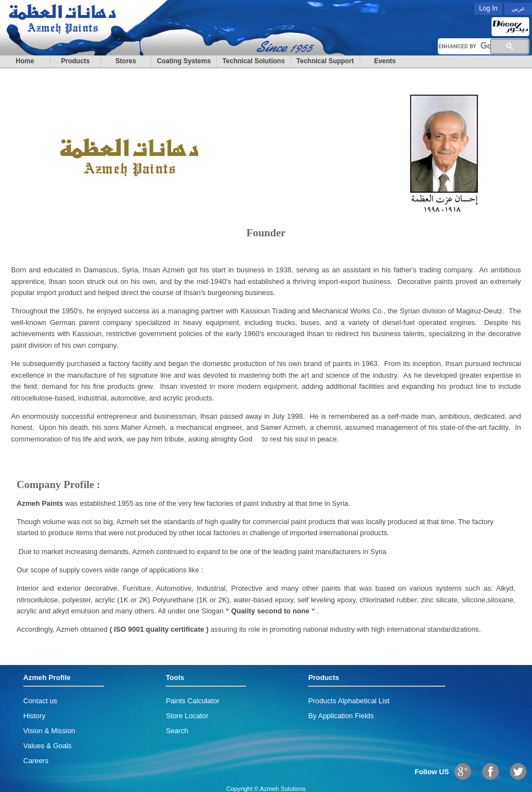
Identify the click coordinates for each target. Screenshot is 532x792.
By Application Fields (341, 716)
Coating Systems (184, 61)
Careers (36, 761)
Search (177, 731)
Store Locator (187, 716)
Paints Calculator (193, 701)
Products (75, 61)
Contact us (40, 701)
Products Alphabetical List (349, 701)
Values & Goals (47, 746)
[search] (464, 47)
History (34, 716)
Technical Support (325, 61)
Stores (126, 61)
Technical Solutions (253, 61)
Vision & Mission (49, 731)
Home (25, 61)
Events (385, 61)
